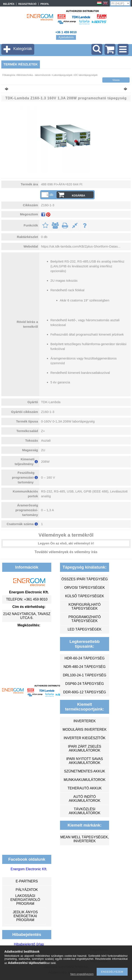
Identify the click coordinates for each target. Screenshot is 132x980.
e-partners (27, 881)
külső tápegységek (84, 596)
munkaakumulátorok (85, 780)
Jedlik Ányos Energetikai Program (25, 916)
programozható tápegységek (85, 619)
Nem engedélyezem (82, 974)
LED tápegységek (85, 629)
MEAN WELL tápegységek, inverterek (84, 839)
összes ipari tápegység (85, 579)
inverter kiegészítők (85, 738)
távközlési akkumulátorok (85, 811)
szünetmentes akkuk (84, 771)
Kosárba (78, 196)
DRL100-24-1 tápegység (85, 675)
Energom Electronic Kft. (29, 869)
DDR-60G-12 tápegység (85, 692)
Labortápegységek (63, 75)
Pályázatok (27, 890)
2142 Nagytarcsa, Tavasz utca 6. (27, 616)
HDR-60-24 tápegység (85, 658)
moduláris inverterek (85, 730)
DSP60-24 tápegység (85, 684)
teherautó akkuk (84, 788)
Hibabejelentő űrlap (29, 944)
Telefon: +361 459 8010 (27, 599)
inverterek (85, 721)
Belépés (9, 4)
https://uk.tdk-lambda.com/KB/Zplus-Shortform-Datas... (81, 246)
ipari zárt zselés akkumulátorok (85, 748)
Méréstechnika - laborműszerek (34, 75)
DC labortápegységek (86, 75)
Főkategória (9, 75)
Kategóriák (23, 49)
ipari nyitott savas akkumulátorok (84, 761)
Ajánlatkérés (66, 37)
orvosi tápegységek (85, 588)
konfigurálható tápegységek (85, 606)
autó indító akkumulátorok (85, 799)
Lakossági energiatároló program (25, 900)
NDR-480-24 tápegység (85, 667)
